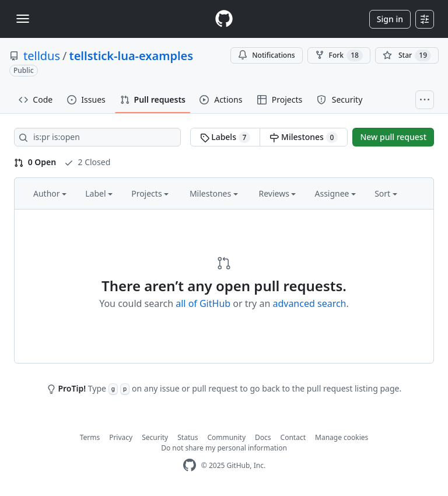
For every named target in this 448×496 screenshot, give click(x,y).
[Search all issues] (97, 137)
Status (188, 437)
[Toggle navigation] (23, 19)
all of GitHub (203, 303)
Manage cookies (342, 437)
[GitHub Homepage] (190, 465)
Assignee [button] (335, 193)
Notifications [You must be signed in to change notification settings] (266, 55)
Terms (90, 437)
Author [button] (50, 193)
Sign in (390, 19)
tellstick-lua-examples (132, 56)
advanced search (309, 303)
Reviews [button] (277, 193)
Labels (225, 137)
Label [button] (99, 193)
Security (155, 437)
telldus (42, 56)
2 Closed (87, 162)
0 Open (35, 162)
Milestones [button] (214, 193)
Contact (293, 437)
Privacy (121, 437)
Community (226, 437)
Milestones (304, 137)
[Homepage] (224, 19)
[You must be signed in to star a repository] (407, 55)
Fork (339, 55)
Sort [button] (386, 193)
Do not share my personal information (224, 448)
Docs (263, 437)
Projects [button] (150, 193)
